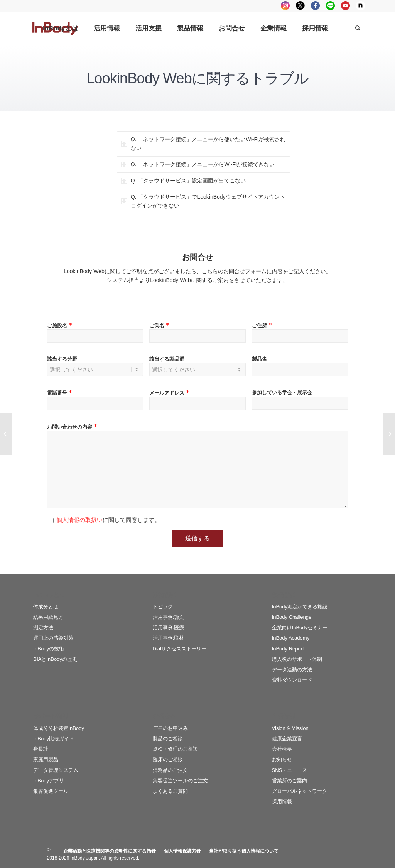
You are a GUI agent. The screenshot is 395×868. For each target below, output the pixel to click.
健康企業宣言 (287, 739)
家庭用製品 (46, 759)
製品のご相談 (168, 739)
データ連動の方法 (292, 670)
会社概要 (282, 749)
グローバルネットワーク (300, 791)
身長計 (41, 749)
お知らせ (282, 759)
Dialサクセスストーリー (180, 649)
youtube (345, 6)
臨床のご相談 (168, 759)
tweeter (300, 6)
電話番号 (60, 393)
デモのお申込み (170, 728)
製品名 (259, 359)
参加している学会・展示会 (282, 393)
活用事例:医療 (169, 627)
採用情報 (282, 801)
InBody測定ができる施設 (300, 607)
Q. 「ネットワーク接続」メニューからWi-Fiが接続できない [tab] (198, 164)
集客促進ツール (51, 791)
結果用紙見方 (48, 617)
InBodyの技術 (48, 649)
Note (360, 6)
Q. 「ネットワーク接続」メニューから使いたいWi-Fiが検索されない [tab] (203, 144)
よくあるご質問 (170, 791)
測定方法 (43, 627)
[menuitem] (61, 29)
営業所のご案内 (289, 781)
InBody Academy (291, 638)
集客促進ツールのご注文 (180, 781)
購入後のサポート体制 (297, 659)
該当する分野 (62, 359)
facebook (315, 6)
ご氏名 (160, 325)
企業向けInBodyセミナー (300, 627)
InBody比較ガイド (53, 739)
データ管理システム (56, 770)
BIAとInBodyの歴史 (55, 659)
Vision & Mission (290, 728)
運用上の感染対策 (53, 638)
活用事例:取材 (169, 638)
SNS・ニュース (290, 770)
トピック (163, 607)
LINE (330, 6)
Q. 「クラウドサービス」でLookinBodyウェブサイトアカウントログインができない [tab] (203, 201)
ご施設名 (60, 325)
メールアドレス (170, 393)
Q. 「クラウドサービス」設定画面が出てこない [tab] (184, 181)
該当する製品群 (167, 359)
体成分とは (46, 607)
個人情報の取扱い (79, 520)
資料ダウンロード (292, 680)
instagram (285, 6)
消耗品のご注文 (170, 770)
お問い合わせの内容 (73, 427)
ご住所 (263, 325)
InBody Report (288, 649)
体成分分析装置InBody (58, 728)
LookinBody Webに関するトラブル (197, 78)
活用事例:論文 (169, 617)
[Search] (358, 29)
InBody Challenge (292, 617)
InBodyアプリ (48, 781)
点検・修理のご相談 (175, 749)
